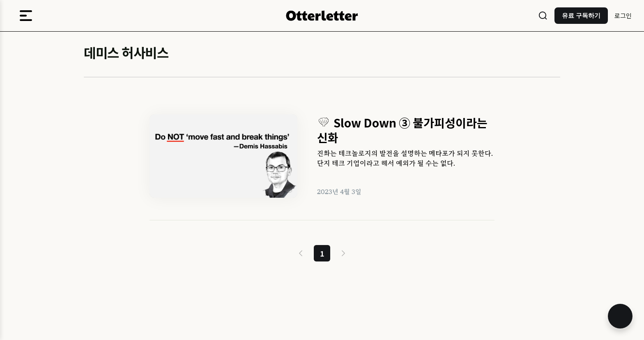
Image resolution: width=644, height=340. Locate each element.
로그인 (623, 15)
